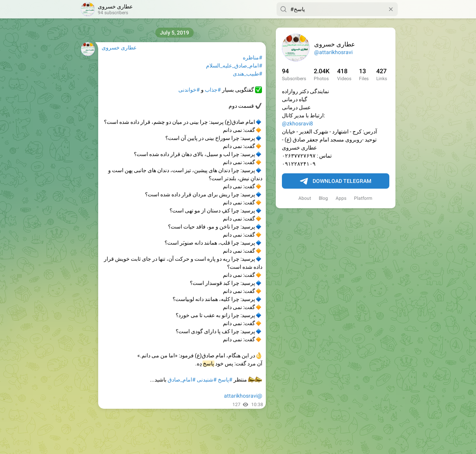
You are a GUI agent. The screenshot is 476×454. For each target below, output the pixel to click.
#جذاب (213, 90)
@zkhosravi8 (297, 123)
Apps (341, 198)
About (305, 198)
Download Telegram (336, 181)
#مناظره (253, 58)
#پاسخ (225, 380)
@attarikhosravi (333, 52)
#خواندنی (189, 90)
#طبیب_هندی (248, 74)
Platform (363, 198)
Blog (323, 198)
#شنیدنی (207, 380)
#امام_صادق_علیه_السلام (234, 66)
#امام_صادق (182, 380)
